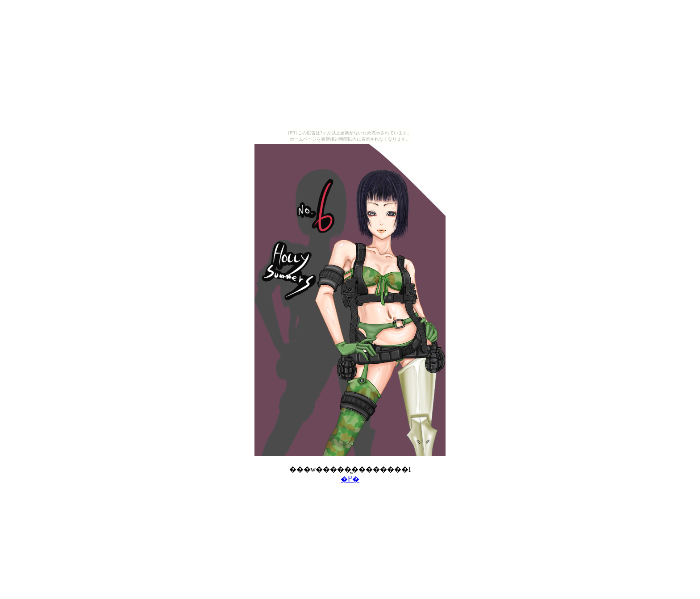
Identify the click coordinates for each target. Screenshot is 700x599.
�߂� (350, 479)
